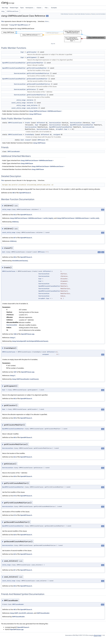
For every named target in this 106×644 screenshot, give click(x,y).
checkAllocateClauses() (20, 261)
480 (13, 193)
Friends (93, 14)
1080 (15, 334)
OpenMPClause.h (25, 193)
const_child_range (19, 103)
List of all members (101, 14)
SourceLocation (20, 73)
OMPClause (41, 140)
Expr (22, 52)
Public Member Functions (67, 14)
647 (15, 238)
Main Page (5, 8)
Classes (40, 8)
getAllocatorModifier (35, 63)
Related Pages (14, 8)
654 (15, 586)
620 (15, 535)
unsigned (57, 135)
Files (47, 8)
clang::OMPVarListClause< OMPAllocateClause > (46, 111)
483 (15, 609)
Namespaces (30, 8)
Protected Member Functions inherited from (33, 166)
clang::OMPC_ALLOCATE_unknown (21, 613)
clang (3, 11)
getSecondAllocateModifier (37, 79)
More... (47, 21)
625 (15, 554)
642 (15, 215)
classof (28, 140)
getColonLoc (31, 89)
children (30, 100)
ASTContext (41, 123)
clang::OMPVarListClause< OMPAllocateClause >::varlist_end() (78, 218)
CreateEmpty (30, 135)
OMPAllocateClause (13, 11)
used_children (32, 105)
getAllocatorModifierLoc (36, 95)
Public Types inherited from (27, 160)
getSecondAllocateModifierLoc (38, 84)
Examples (54, 8)
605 (15, 437)
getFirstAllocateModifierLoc (38, 73)
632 (15, 457)
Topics (22, 8)
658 (15, 257)
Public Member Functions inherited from (32, 111)
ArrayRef (59, 129)
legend (53, 44)
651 (15, 570)
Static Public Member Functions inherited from (23, 143)
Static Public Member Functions (82, 14)
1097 (15, 372)
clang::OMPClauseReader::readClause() (25, 379)
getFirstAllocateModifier (37, 68)
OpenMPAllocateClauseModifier (14, 63)
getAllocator (32, 52)
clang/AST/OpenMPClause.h (20, 25)
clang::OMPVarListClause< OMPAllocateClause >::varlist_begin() (32, 218)
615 (15, 515)
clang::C (13, 338)
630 (15, 476)
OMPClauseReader (14, 152)
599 (15, 418)
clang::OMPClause (35, 114)
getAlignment (32, 57)
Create (27, 123)
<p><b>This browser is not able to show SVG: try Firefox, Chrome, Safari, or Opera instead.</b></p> (54, 36)
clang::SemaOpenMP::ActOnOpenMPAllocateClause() (30, 341)
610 (15, 496)
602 (15, 398)
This (3, 21)
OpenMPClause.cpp (28, 334)
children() (15, 222)
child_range (21, 100)
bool (22, 140)
